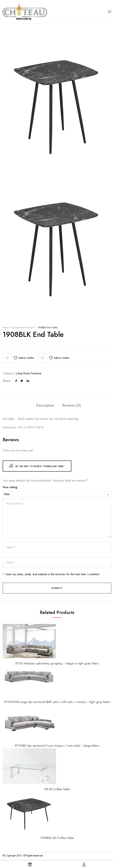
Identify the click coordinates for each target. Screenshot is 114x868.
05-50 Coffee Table (57, 789)
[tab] (45, 406)
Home (6, 327)
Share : (7, 381)
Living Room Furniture (23, 327)
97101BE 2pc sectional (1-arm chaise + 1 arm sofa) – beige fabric (57, 746)
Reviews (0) (72, 406)
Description (45, 406)
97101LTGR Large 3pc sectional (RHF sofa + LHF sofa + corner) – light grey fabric (57, 702)
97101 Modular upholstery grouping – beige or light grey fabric (57, 663)
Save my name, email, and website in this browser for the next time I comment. (53, 574)
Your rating (10, 487)
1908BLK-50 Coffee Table (57, 838)
